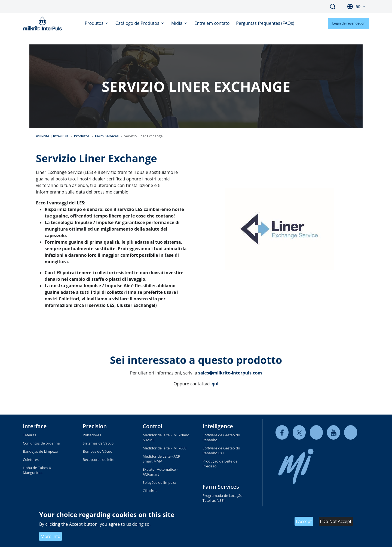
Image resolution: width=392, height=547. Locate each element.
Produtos (95, 23)
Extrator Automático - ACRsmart (160, 472)
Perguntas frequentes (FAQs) (265, 23)
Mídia (177, 23)
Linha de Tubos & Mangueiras (37, 470)
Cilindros (150, 491)
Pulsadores (92, 435)
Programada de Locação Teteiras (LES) (222, 498)
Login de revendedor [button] (349, 23)
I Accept (304, 521)
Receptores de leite (99, 460)
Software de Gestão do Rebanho (221, 437)
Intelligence (218, 426)
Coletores (31, 460)
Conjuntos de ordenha (41, 443)
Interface (35, 426)
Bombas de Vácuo (98, 451)
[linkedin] (316, 432)
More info (50, 536)
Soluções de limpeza (159, 482)
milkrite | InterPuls (52, 136)
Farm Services (107, 136)
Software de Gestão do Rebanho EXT (221, 451)
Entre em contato (212, 23)
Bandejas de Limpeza (40, 451)
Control (152, 426)
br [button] (358, 7)
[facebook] (282, 432)
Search (333, 7)
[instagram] (351, 432)
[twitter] (299, 432)
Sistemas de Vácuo (98, 443)
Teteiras (29, 435)
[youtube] (333, 432)
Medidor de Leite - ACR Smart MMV (161, 459)
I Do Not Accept (336, 521)
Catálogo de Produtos (138, 23)
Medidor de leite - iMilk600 (165, 448)
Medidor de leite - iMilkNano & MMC (166, 437)
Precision (95, 426)
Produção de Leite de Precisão (220, 464)
